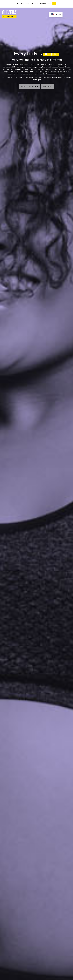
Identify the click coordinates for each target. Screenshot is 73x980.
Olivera (16, 67)
